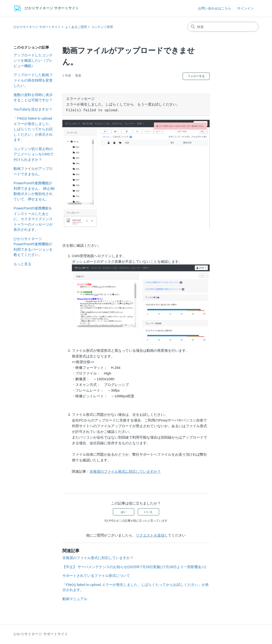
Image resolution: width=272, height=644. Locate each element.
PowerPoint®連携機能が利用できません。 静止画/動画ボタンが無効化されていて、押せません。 (34, 191)
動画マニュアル (75, 599)
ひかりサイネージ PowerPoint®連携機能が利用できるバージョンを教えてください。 (33, 247)
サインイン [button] (245, 8)
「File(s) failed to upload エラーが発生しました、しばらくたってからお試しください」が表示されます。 (33, 129)
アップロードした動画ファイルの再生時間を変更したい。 (33, 80)
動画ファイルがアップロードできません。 (33, 171)
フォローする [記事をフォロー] (196, 76)
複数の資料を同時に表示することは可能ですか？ (33, 97)
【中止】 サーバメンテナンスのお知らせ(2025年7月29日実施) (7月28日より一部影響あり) (134, 567)
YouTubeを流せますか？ (33, 109)
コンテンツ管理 (102, 27)
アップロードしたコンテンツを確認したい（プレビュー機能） (33, 60)
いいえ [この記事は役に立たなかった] (148, 512)
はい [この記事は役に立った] (124, 512)
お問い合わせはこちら (215, 8)
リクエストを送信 (150, 535)
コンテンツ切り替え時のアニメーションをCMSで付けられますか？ (33, 154)
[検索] (223, 27)
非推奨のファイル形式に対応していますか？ (125, 471)
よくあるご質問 (76, 27)
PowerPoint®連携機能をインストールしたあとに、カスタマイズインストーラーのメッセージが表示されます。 (33, 219)
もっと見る (22, 264)
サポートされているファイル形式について (96, 576)
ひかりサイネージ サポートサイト (37, 27)
